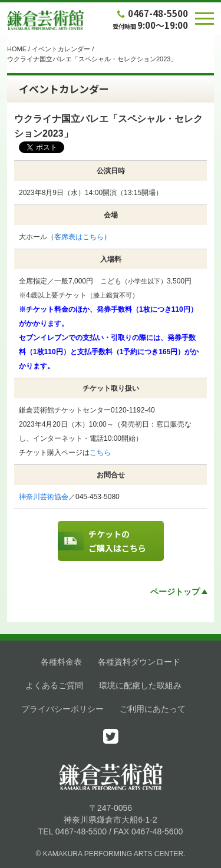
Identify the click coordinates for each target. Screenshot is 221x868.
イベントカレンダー (61, 49)
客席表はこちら (79, 237)
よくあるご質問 (54, 685)
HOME (17, 49)
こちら (100, 453)
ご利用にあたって (153, 709)
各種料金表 (61, 662)
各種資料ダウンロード (139, 662)
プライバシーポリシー (62, 709)
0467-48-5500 (151, 13)
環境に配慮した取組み (140, 685)
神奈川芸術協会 (44, 497)
